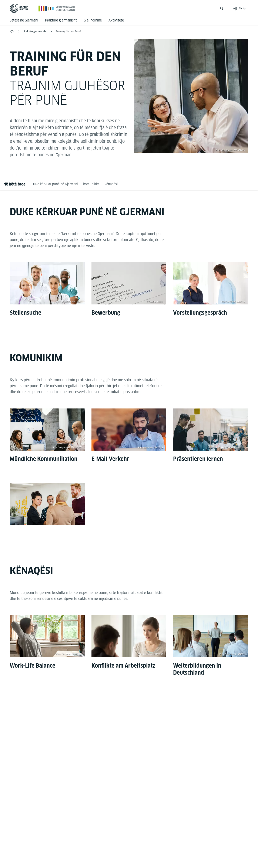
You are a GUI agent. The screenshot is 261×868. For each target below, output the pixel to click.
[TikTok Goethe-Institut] (149, 727)
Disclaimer (88, 835)
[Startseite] (57, 8)
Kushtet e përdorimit (148, 835)
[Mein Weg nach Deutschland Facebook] (122, 727)
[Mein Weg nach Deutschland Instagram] (108, 727)
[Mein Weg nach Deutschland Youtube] (136, 727)
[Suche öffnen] (222, 9)
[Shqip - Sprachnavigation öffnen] (240, 9)
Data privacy (114, 835)
